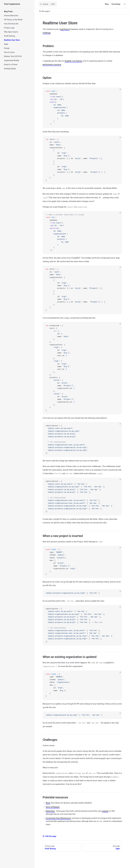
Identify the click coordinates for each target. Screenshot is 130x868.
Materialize (50, 811)
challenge (47, 33)
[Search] (48, 4)
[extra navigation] (125, 4)
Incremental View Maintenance (58, 818)
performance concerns (52, 65)
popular (105, 811)
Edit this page (49, 836)
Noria (48, 803)
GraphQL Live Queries (73, 61)
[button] (17, 11)
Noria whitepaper (53, 807)
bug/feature (65, 29)
